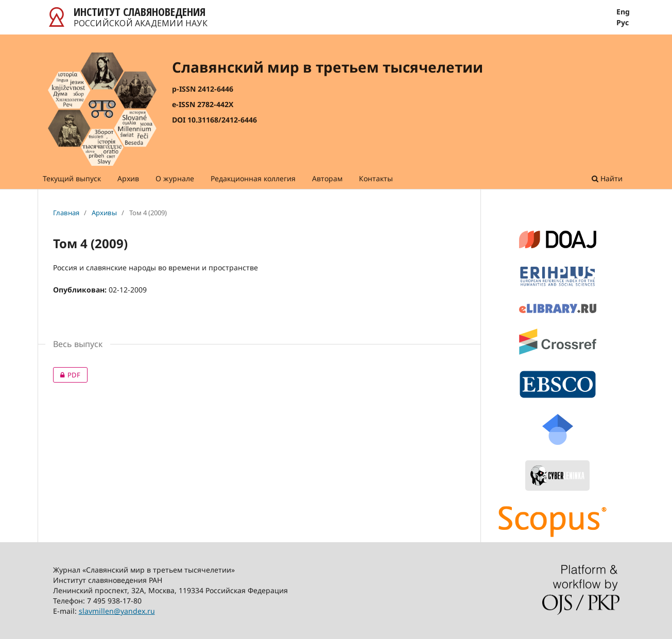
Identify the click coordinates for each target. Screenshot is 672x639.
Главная (66, 213)
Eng (623, 12)
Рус (623, 23)
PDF (67, 375)
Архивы (104, 213)
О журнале (175, 178)
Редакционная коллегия (253, 178)
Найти (607, 178)
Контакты (376, 178)
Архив (128, 178)
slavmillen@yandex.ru (117, 611)
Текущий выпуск (72, 178)
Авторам (327, 178)
